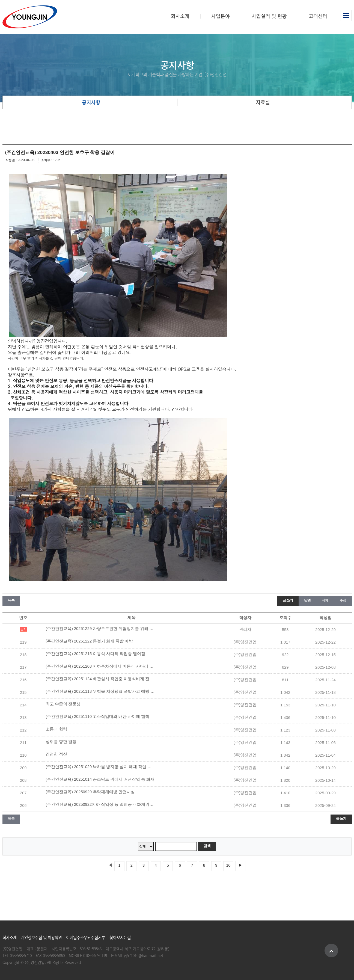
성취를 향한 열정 (61, 742)
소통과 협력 (56, 729)
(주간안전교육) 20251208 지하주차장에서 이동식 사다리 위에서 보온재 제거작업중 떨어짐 (100, 666)
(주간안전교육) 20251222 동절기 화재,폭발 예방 (89, 641)
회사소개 (180, 16)
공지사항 (91, 102)
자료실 (263, 102)
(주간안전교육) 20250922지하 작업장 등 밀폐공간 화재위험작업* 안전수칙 (100, 804)
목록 (11, 600)
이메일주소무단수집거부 (86, 937)
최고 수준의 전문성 (63, 704)
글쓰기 (288, 600)
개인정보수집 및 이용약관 (41, 937)
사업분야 (221, 16)
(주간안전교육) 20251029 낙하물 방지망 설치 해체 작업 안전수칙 (100, 767)
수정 (343, 600)
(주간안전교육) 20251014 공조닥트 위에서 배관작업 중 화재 (100, 779)
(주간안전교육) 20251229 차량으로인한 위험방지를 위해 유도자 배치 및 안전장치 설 (100, 629)
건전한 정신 (56, 754)
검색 (207, 846)
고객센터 (318, 16)
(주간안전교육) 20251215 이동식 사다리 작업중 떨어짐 (95, 654)
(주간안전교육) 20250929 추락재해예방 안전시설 (90, 792)
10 (228, 865)
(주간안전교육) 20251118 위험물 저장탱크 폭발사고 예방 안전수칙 (100, 691)
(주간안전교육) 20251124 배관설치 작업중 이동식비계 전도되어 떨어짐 (100, 679)
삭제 (325, 600)
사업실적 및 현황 (269, 16)
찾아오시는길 (120, 937)
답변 (307, 600)
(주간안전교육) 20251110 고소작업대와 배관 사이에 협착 (97, 717)
